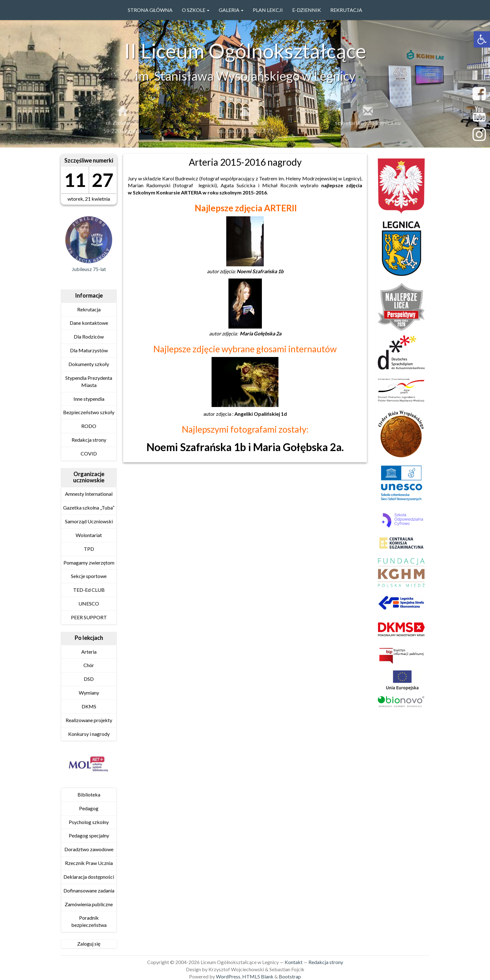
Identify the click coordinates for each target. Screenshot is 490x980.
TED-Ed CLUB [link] (89, 590)
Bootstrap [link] (290, 976)
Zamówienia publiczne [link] (89, 904)
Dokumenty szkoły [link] (89, 364)
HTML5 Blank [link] (258, 976)
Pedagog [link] (89, 808)
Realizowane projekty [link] (89, 720)
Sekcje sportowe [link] (89, 576)
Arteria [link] (89, 652)
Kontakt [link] (294, 962)
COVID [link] (89, 453)
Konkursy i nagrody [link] (89, 734)
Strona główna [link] (150, 10)
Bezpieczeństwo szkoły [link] (89, 412)
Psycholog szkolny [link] (89, 822)
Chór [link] (89, 665)
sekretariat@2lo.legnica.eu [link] (368, 127)
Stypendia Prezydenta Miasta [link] (89, 381)
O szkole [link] (196, 10)
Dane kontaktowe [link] (89, 323)
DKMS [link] (89, 706)
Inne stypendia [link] (89, 399)
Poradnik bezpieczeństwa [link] (89, 921)
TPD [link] (89, 549)
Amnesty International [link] (89, 494)
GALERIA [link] (231, 10)
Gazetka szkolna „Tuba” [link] (89, 508)
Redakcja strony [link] (89, 440)
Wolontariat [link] (89, 535)
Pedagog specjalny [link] (89, 835)
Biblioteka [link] (89, 794)
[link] (482, 39)
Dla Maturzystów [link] (89, 350)
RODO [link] (89, 426)
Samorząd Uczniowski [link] (89, 521)
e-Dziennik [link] (307, 10)
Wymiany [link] (89, 693)
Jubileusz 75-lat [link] (89, 269)
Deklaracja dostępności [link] (89, 877)
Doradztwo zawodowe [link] (89, 849)
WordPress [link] (228, 976)
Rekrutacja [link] (346, 10)
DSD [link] (89, 679)
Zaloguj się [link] (89, 944)
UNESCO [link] (89, 603)
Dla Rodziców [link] (89, 337)
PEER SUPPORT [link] (89, 617)
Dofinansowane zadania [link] (89, 890)
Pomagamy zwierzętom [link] (89, 563)
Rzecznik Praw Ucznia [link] (89, 863)
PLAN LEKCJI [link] (268, 10)
